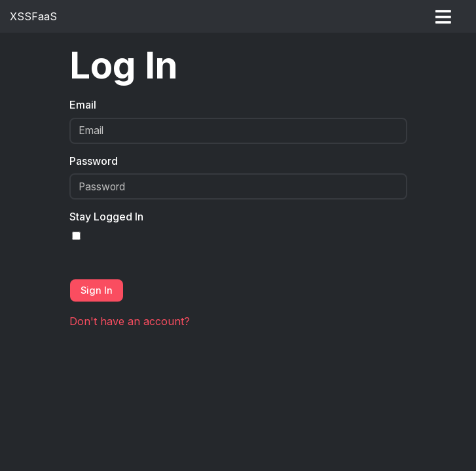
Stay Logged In (106, 217)
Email (83, 105)
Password (94, 161)
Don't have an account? (130, 321)
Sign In (97, 290)
